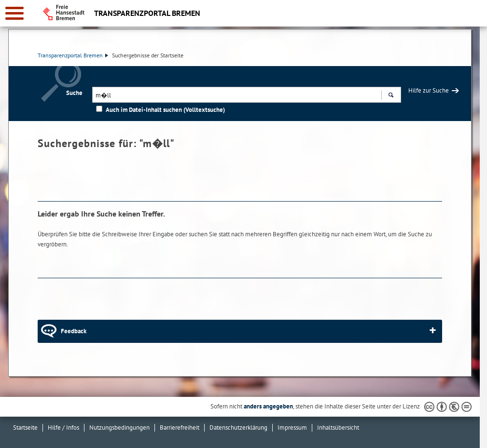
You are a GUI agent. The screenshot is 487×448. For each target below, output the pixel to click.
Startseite (25, 428)
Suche (74, 93)
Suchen (391, 96)
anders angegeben (268, 406)
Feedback (74, 331)
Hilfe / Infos (63, 428)
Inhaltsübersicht (338, 428)
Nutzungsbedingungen (119, 428)
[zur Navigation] (14, 13)
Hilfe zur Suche (429, 90)
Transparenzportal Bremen (73, 55)
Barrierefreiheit (180, 428)
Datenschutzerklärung (238, 428)
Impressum (292, 428)
